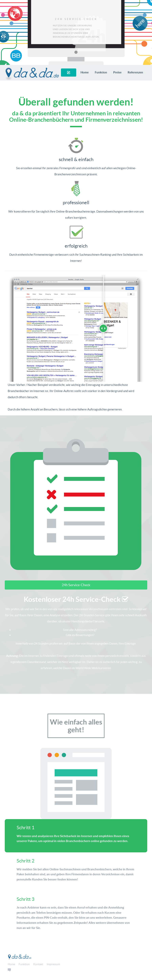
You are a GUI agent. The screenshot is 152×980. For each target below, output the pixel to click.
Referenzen (135, 72)
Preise (117, 72)
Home (85, 72)
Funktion (101, 72)
